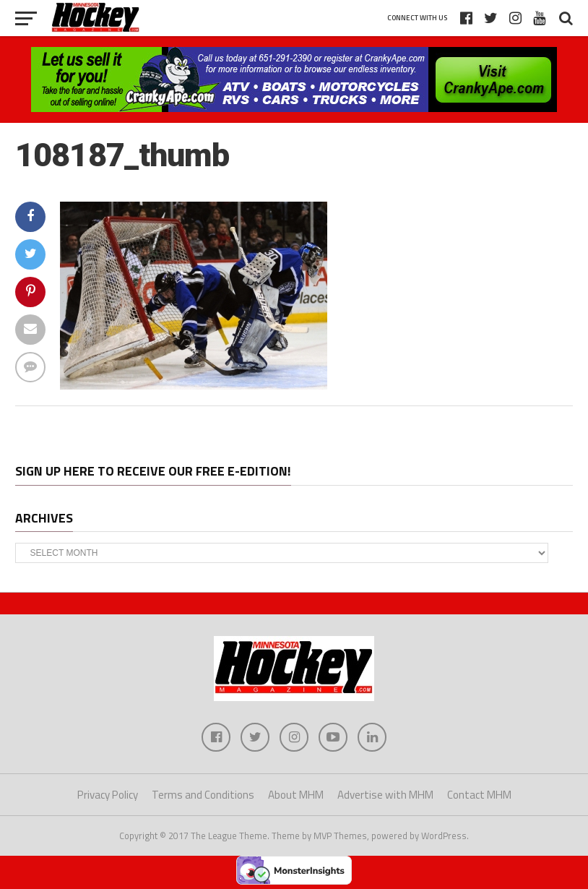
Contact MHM (479, 795)
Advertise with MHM (385, 795)
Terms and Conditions (203, 795)
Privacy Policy (108, 795)
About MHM (296, 795)
